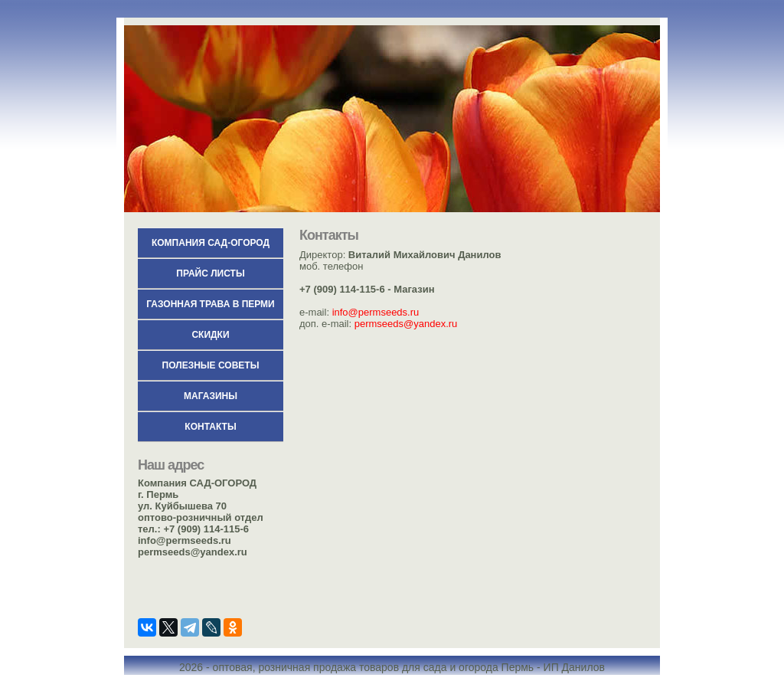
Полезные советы (211, 365)
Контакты (210, 427)
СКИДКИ (210, 335)
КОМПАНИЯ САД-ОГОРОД (211, 243)
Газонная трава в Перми (210, 304)
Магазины (211, 396)
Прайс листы (210, 273)
